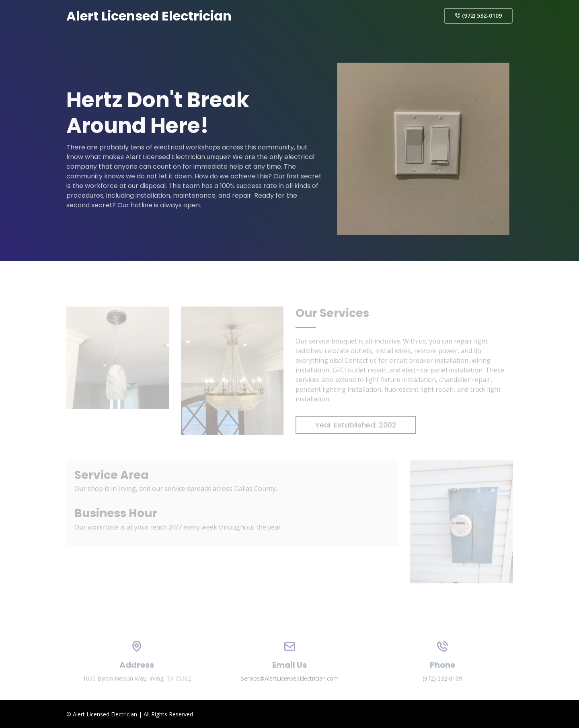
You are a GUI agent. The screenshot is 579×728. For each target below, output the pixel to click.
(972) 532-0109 (478, 15)
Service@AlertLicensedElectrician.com (290, 688)
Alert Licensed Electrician (149, 16)
